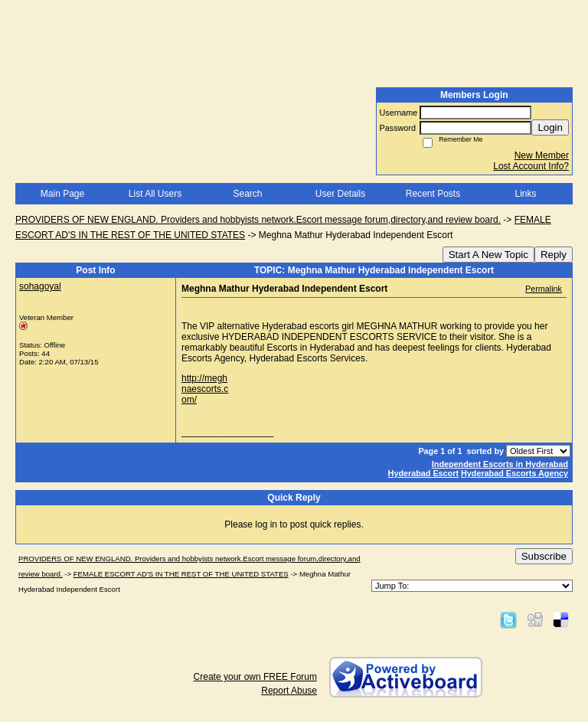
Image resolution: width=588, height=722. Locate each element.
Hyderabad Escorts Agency (514, 473)
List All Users (155, 194)
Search (247, 194)
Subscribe (544, 556)
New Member (542, 155)
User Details (340, 194)
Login (550, 127)
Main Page (62, 194)
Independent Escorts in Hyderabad (500, 464)
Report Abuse (289, 691)
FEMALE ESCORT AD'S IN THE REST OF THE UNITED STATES (181, 574)
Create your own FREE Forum (255, 677)
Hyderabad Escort (423, 473)
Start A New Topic (488, 255)
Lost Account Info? (531, 166)
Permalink (544, 289)
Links (525, 194)
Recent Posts (433, 194)
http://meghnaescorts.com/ (205, 389)
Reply (554, 255)
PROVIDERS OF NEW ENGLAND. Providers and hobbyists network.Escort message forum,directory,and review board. (258, 220)
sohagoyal (40, 286)
